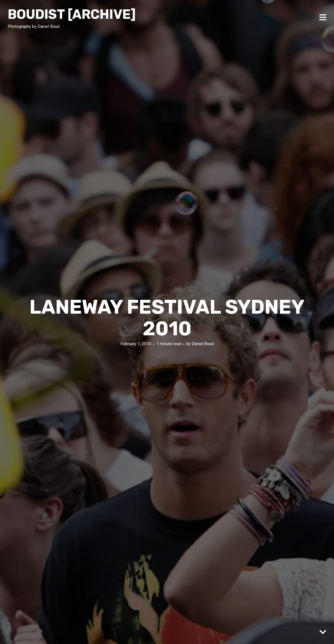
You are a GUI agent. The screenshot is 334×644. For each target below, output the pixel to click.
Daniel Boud (203, 344)
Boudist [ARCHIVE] (72, 14)
